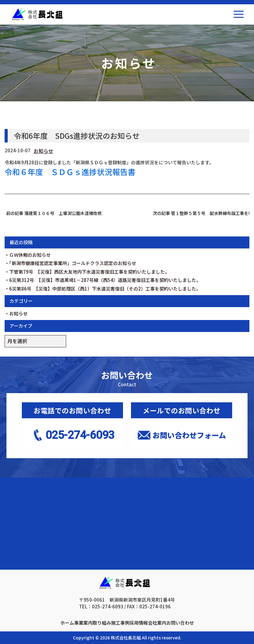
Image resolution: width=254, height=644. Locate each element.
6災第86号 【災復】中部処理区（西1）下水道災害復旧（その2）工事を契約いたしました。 (105, 289)
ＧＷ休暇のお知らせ (30, 255)
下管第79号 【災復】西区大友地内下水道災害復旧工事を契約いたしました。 (89, 272)
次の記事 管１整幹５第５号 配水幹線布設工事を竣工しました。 (201, 213)
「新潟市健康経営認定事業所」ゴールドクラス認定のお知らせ (73, 263)
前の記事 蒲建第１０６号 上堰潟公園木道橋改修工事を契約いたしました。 (54, 213)
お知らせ (43, 151)
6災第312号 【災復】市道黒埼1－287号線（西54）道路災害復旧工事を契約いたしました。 (105, 280)
